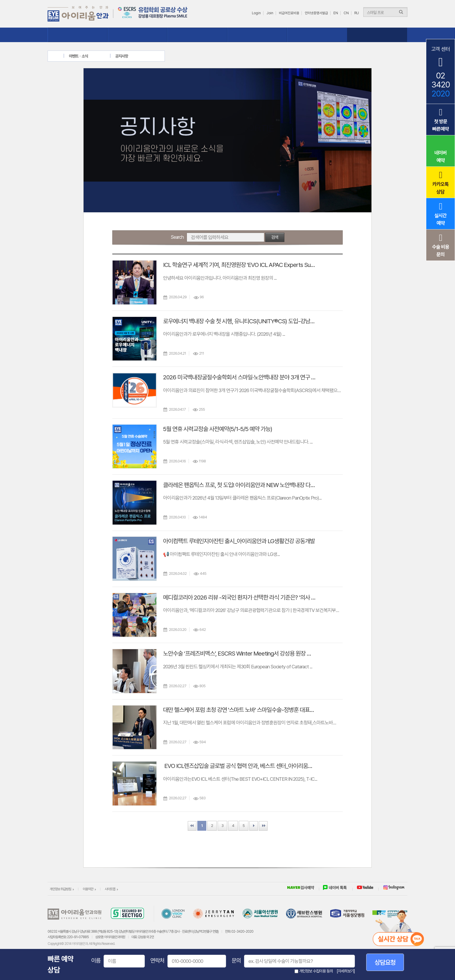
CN (346, 13)
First (192, 826)
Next (254, 826)
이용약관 (88, 889)
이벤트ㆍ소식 (377, 35)
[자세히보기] (346, 971)
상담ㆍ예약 (317, 35)
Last (263, 826)
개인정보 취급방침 (60, 889)
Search (177, 237)
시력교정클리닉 (138, 35)
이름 (96, 961)
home (60, 56)
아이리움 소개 (78, 35)
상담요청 (385, 962)
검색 (275, 237)
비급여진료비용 (289, 13)
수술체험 (258, 35)
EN (336, 13)
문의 (236, 961)
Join (270, 13)
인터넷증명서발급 (316, 13)
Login (256, 13)
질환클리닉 (197, 35)
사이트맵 (110, 889)
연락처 (157, 961)
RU (357, 13)
